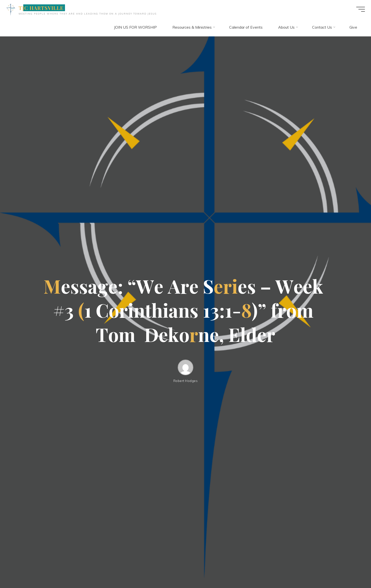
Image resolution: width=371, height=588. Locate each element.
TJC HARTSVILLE (45, 8)
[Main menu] (357, 9)
